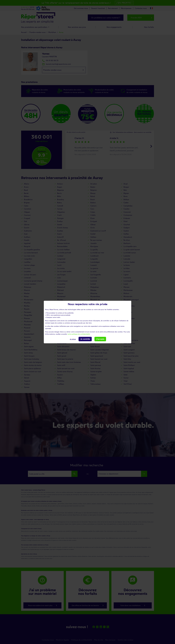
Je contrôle (85, 339)
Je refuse (73, 339)
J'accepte (100, 339)
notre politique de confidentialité (79, 334)
